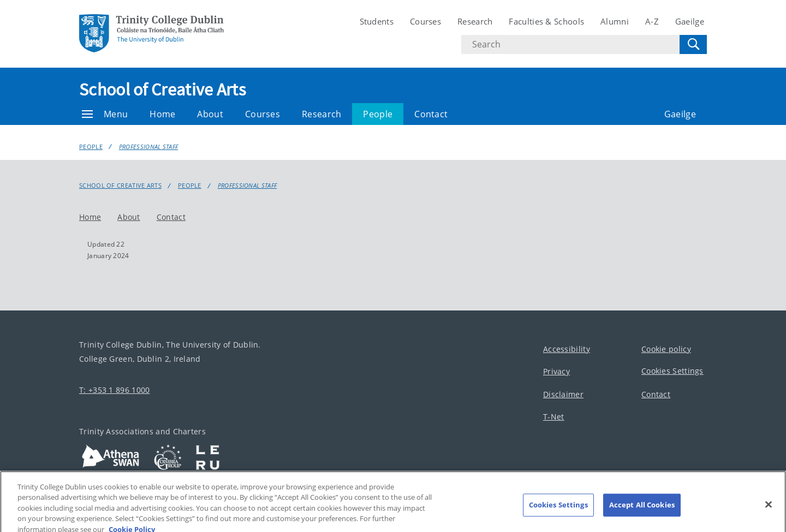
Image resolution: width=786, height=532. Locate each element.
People (378, 114)
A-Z (652, 21)
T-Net (554, 417)
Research (475, 21)
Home (162, 114)
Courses (425, 21)
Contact (431, 114)
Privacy (556, 371)
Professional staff (148, 147)
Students (377, 21)
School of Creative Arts (162, 89)
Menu (105, 114)
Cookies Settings (672, 371)
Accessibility (567, 349)
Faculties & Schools (546, 21)
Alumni (615, 21)
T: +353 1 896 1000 (114, 390)
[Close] (769, 512)
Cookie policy (666, 349)
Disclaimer (563, 394)
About (210, 114)
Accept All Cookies (642, 512)
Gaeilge (690, 21)
